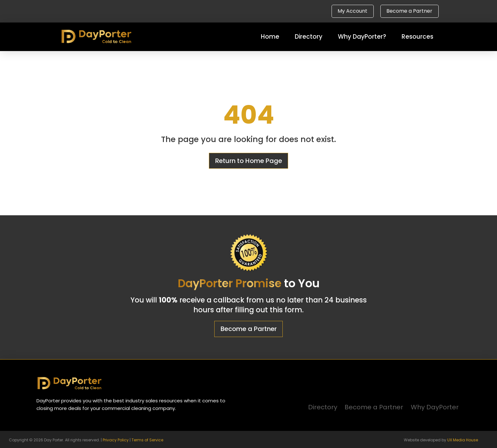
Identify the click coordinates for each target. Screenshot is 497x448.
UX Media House (463, 440)
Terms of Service (147, 440)
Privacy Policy (116, 440)
